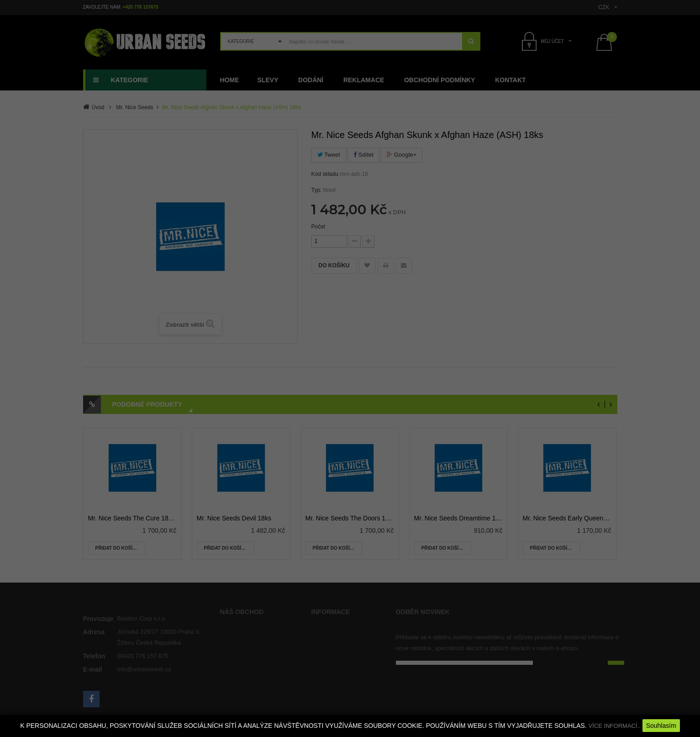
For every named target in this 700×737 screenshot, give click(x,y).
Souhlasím (661, 726)
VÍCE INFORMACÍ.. (615, 726)
